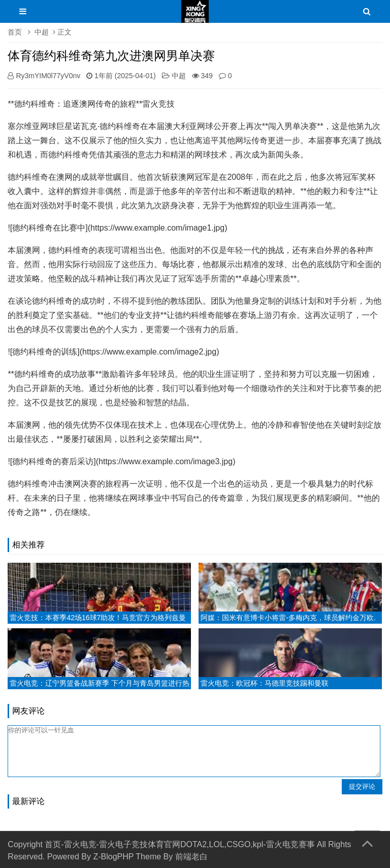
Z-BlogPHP (113, 857)
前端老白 (191, 857)
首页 (15, 32)
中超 (42, 32)
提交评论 (362, 786)
